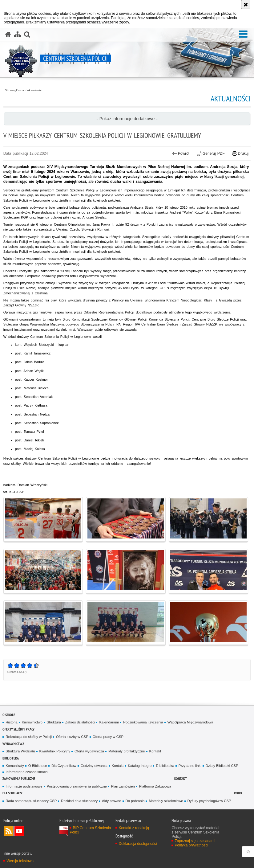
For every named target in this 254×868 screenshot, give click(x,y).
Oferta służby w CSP (72, 737)
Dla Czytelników (64, 766)
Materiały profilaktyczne (127, 751)
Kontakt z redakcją (134, 828)
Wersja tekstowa (20, 861)
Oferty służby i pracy (18, 729)
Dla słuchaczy (12, 793)
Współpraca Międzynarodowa (190, 722)
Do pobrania (135, 801)
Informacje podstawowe (24, 786)
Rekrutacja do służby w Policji (29, 737)
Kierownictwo (32, 722)
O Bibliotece (38, 766)
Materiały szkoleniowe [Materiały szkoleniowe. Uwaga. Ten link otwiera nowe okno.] (166, 801)
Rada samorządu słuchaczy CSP (31, 801)
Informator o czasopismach (26, 772)
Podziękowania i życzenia (143, 722)
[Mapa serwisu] (18, 35)
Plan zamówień (123, 786)
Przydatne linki (190, 766)
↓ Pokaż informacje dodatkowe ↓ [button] (127, 119)
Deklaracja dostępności (138, 844)
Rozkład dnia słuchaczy (79, 801)
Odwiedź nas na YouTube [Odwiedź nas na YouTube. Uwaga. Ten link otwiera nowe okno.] (19, 831)
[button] (243, 34)
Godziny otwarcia (94, 766)
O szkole (9, 715)
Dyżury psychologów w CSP (209, 801)
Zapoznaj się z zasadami (195, 841)
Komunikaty (15, 766)
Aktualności (35, 90)
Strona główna (14, 90)
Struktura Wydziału (20, 751)
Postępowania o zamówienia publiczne (77, 786)
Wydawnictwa (13, 744)
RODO (238, 793)
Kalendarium (109, 722)
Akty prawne (112, 801)
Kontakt (155, 751)
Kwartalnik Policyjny (55, 751)
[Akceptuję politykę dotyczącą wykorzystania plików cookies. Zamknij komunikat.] (246, 4)
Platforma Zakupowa (155, 786)
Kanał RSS (9, 831)
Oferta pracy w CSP (108, 737)
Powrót (181, 154)
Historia (12, 722)
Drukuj (240, 154)
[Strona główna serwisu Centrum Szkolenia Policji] (8, 35)
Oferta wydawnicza (89, 751)
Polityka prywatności (191, 845)
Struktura (54, 722)
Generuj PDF (211, 154)
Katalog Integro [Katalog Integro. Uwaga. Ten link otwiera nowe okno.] (140, 766)
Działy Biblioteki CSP (222, 766)
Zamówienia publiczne (19, 778)
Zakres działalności (80, 722)
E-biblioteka (165, 766)
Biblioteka (11, 758)
